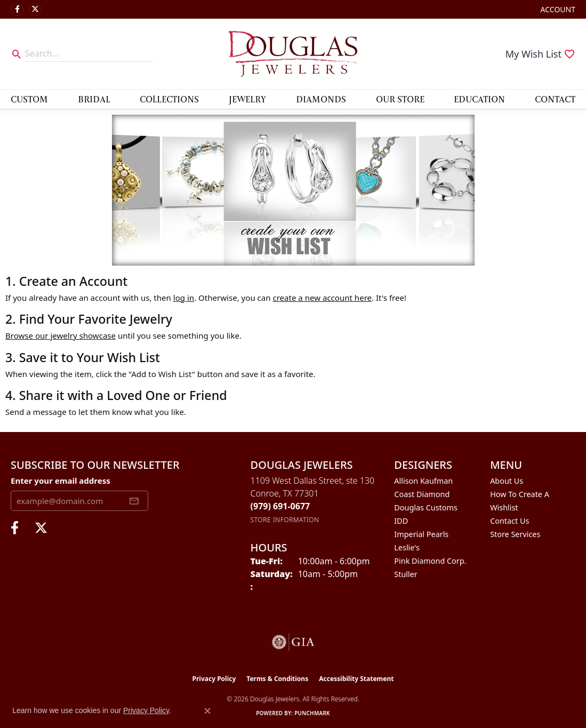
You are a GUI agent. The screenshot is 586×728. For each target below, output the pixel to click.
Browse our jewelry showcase (61, 335)
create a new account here (322, 298)
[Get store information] (285, 520)
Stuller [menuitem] (406, 574)
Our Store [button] (400, 99)
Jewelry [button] (247, 99)
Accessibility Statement (356, 679)
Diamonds (321, 99)
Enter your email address (61, 481)
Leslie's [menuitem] (407, 547)
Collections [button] (169, 99)
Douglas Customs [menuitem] (426, 507)
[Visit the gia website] (293, 642)
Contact (555, 99)
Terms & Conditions (277, 679)
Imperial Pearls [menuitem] (421, 534)
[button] (557, 9)
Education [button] (479, 99)
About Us (507, 481)
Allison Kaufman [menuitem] (423, 481)
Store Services (515, 534)
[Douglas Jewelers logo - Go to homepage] (293, 54)
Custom (29, 99)
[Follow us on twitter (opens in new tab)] (35, 10)
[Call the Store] (280, 506)
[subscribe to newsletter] (134, 501)
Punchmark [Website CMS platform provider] (312, 713)
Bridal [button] (94, 99)
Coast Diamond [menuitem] (422, 494)
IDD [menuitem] (401, 521)
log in (184, 298)
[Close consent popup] (207, 711)
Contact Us (509, 521)
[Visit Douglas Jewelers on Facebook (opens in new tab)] (17, 10)
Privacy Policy (214, 679)
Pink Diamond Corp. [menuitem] (430, 561)
